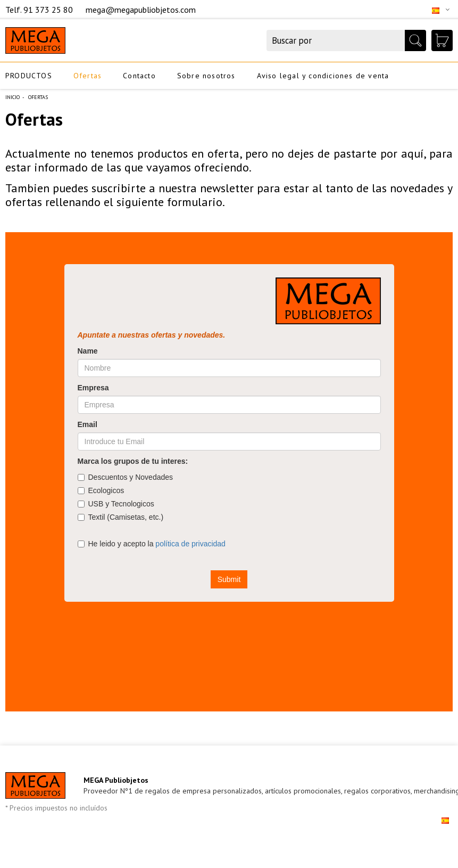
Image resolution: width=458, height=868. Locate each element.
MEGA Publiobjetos (116, 780)
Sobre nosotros (206, 76)
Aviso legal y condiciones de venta (323, 76)
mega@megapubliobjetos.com (141, 10)
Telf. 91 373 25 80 (40, 10)
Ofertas (88, 76)
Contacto (139, 76)
